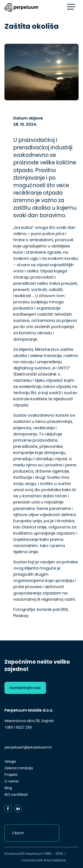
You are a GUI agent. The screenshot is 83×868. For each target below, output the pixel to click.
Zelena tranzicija (19, 768)
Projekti (11, 775)
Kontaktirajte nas (25, 688)
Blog (8, 788)
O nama (11, 781)
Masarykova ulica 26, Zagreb (29, 721)
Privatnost (13, 854)
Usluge (10, 761)
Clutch (18, 833)
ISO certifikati (16, 795)
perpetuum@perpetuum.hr (28, 747)
